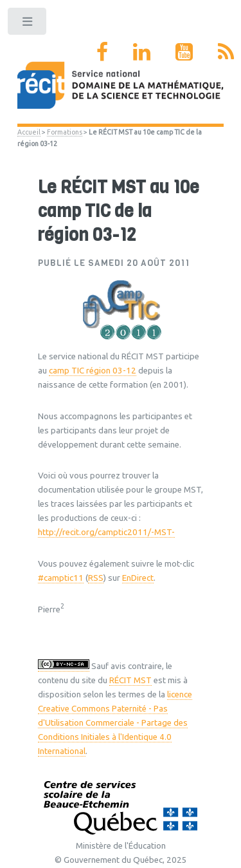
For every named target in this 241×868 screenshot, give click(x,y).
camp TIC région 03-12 (93, 371)
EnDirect (138, 578)
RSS (96, 578)
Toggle (28, 24)
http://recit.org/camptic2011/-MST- (106, 532)
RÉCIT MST (130, 680)
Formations (65, 132)
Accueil (29, 132)
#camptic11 (61, 578)
